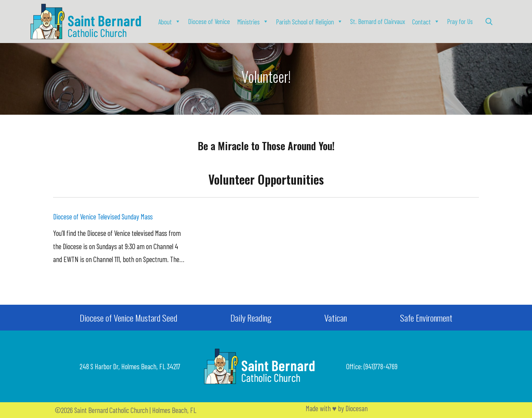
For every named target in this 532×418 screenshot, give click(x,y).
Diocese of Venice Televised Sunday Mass (103, 216)
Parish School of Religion (305, 22)
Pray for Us (460, 21)
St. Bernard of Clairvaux (378, 21)
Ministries (248, 22)
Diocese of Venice (209, 21)
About (165, 22)
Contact (422, 22)
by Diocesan (353, 408)
